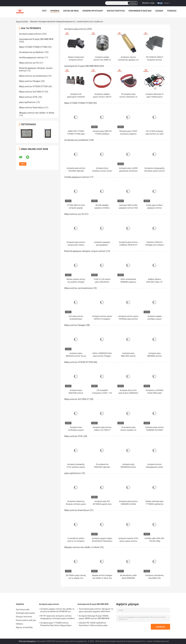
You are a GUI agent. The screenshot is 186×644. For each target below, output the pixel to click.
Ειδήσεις (159, 11)
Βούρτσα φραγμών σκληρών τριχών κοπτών (85, 251)
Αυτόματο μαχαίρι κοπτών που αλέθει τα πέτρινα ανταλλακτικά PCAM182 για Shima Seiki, (57, 611)
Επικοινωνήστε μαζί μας (140, 11)
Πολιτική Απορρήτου (27, 641)
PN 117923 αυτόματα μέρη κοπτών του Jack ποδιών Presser (155, 134)
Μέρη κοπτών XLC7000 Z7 (32, 92)
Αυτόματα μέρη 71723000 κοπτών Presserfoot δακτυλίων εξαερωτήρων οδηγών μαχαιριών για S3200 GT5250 (56, 624)
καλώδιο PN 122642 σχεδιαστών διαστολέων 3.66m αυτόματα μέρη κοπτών (93, 624)
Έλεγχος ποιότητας (116, 11)
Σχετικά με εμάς (71, 11)
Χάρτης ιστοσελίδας (24, 627)
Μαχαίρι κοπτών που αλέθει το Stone (37, 113)
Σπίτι (44, 11)
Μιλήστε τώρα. (148, 3)
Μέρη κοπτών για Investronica (33, 76)
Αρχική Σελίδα (22, 22)
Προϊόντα (55, 11)
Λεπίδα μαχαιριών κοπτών (32, 58)
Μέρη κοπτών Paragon (30, 81)
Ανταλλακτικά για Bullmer (31, 52)
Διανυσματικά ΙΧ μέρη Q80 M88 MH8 (36, 39)
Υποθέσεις (172, 11)
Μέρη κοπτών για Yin (29, 63)
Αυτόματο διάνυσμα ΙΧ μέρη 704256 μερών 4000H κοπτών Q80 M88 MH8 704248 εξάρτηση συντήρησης (94, 618)
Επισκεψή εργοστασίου (93, 11)
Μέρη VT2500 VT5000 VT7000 (33, 47)
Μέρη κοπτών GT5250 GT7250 (33, 86)
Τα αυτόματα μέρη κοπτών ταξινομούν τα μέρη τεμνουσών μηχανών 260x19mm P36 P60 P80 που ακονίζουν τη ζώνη (96, 611)
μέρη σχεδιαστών (27, 102)
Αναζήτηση (133, 3)
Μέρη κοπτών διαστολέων (32, 108)
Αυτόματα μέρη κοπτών (30, 34)
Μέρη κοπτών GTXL (28, 97)
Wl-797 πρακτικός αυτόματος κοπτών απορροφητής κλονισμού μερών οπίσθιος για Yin (57, 618)
